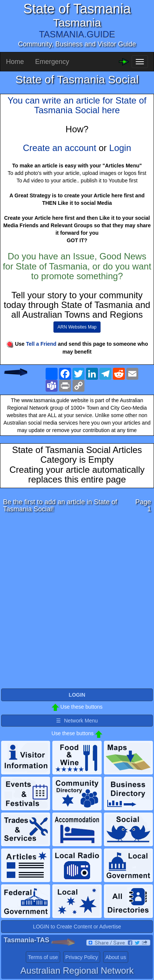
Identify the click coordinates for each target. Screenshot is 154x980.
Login (120, 148)
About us (116, 957)
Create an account (59, 148)
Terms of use (43, 957)
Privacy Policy (82, 957)
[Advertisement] (77, 603)
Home (15, 62)
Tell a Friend (41, 344)
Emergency (52, 62)
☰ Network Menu (77, 721)
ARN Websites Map (77, 327)
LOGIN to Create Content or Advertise (77, 927)
